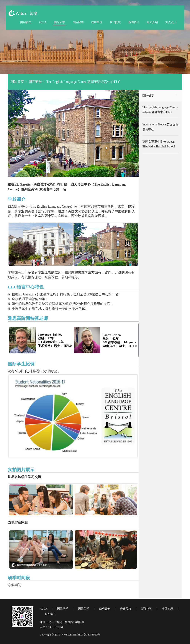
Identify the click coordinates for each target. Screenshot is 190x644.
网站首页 (26, 22)
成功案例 (97, 22)
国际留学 (78, 22)
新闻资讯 (134, 22)
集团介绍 (152, 22)
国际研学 (60, 22)
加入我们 (171, 22)
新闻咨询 (147, 609)
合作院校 (115, 22)
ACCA (43, 22)
